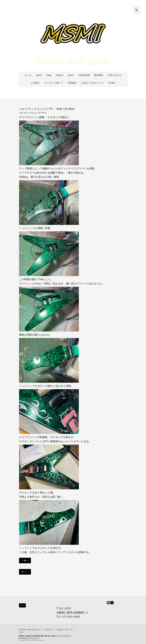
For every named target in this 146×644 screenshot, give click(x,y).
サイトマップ (35, 638)
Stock (71, 75)
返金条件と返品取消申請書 (34, 636)
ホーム (28, 75)
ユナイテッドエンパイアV (36, 109)
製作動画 (99, 75)
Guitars (59, 75)
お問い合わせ (115, 75)
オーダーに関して (54, 83)
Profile (112, 83)
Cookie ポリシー (24, 638)
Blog (49, 75)
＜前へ (25, 560)
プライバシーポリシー (64, 636)
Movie (39, 75)
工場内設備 (84, 75)
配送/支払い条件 (50, 636)
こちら (60, 629)
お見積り (36, 83)
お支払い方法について (93, 83)
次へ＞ (25, 572)
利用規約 (72, 83)
